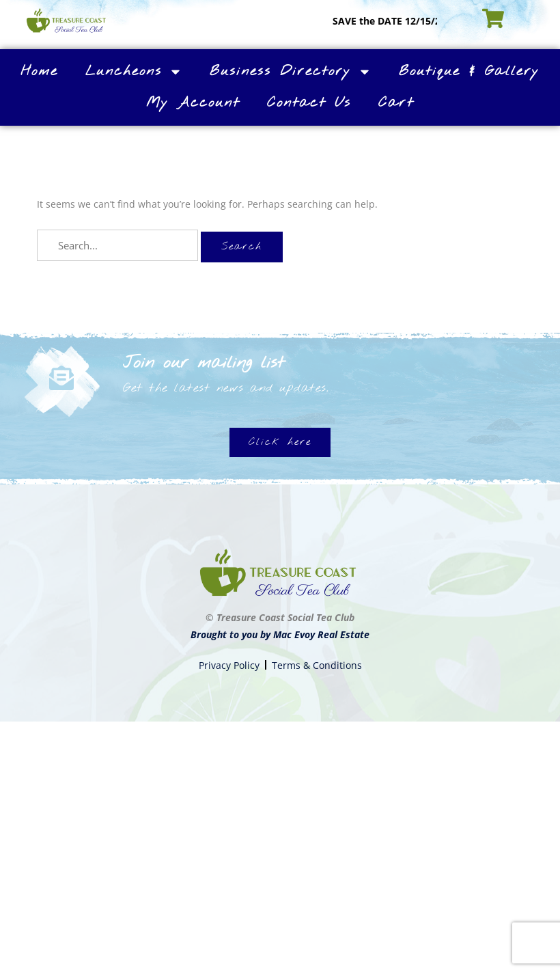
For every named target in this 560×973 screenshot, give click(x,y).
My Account (193, 103)
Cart (396, 103)
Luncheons (134, 72)
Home (39, 71)
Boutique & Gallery (469, 71)
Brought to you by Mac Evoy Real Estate (280, 634)
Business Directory (291, 72)
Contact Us (309, 103)
